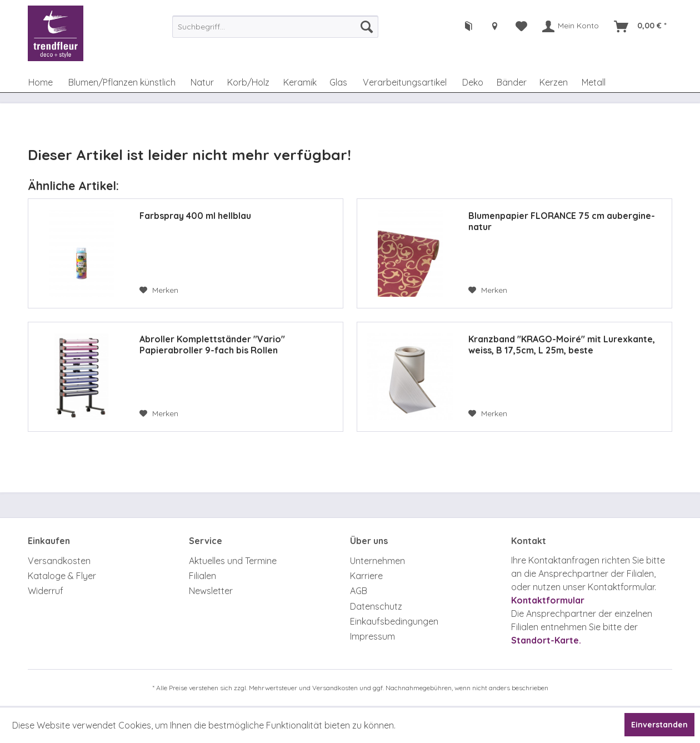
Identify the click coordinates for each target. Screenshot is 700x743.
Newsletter (211, 591)
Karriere (366, 576)
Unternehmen (377, 561)
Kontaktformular (548, 600)
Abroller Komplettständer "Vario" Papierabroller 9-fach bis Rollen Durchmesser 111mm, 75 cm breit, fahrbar (228, 345)
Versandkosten (59, 561)
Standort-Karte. (546, 640)
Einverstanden (659, 725)
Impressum (372, 636)
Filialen (202, 576)
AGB (359, 591)
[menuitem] (275, 27)
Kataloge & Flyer (62, 576)
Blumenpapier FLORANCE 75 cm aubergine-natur (562, 221)
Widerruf (46, 591)
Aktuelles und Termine (233, 561)
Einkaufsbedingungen (394, 621)
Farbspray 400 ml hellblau (195, 216)
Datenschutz (376, 606)
